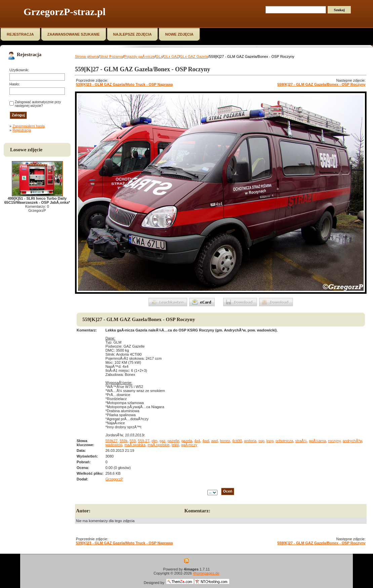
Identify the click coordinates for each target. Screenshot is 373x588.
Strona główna (87, 56)
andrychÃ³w (352, 441)
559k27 (112, 441)
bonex (225, 441)
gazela (186, 441)
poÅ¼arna (317, 441)
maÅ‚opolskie (158, 445)
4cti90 (237, 441)
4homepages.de (206, 573)
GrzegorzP (114, 479)
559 (133, 441)
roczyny (334, 441)
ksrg (270, 441)
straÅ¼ (301, 441)
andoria (250, 441)
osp (261, 441)
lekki (175, 445)
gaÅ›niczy (189, 445)
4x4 (197, 441)
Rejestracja (22, 130)
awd (214, 441)
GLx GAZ (171, 56)
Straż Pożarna (111, 56)
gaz (163, 441)
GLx (159, 56)
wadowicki (114, 445)
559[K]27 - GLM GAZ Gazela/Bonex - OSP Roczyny (321, 84)
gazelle (173, 441)
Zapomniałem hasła (29, 126)
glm (155, 441)
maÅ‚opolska (135, 445)
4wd (206, 441)
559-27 (143, 441)
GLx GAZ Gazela (194, 56)
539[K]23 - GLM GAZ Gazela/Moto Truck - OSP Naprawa (124, 84)
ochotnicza (284, 441)
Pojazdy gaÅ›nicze (139, 56)
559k (124, 441)
